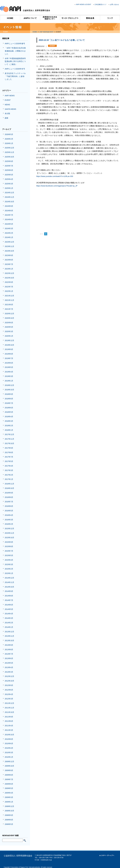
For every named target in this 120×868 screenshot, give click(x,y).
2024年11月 (9, 197)
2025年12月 (9, 148)
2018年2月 (9, 426)
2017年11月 (9, 439)
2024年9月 (9, 206)
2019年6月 (9, 363)
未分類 (7, 113)
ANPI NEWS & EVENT (83, 5)
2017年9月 (9, 448)
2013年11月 (9, 636)
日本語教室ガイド (100, 5)
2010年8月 (9, 739)
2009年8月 (9, 775)
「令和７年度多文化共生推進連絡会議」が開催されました (15, 51)
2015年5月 (9, 555)
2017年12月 (9, 434)
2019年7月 (9, 358)
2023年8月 (9, 260)
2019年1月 (9, 381)
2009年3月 (9, 797)
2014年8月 (9, 596)
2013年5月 (9, 663)
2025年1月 (9, 188)
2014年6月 (9, 605)
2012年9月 (9, 685)
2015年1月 (9, 573)
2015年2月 (9, 569)
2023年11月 (9, 246)
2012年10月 (9, 681)
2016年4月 (9, 515)
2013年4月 (9, 667)
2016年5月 (9, 511)
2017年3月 (9, 470)
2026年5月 (9, 134)
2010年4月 (9, 748)
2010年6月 (9, 743)
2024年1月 (9, 237)
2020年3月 (9, 331)
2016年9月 (9, 493)
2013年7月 (9, 654)
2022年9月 (9, 282)
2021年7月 (9, 309)
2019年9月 (9, 349)
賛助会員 (90, 18)
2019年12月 (9, 340)
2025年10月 (9, 157)
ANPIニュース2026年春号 (15, 44)
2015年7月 (9, 551)
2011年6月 (9, 721)
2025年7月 (9, 166)
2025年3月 (9, 184)
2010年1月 (9, 757)
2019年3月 (9, 376)
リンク (110, 18)
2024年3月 (9, 228)
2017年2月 (9, 475)
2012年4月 (9, 694)
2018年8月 (9, 399)
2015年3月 (9, 564)
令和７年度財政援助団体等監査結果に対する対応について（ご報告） (15, 61)
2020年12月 (9, 314)
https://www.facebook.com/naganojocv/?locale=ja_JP (57, 186)
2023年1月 (9, 269)
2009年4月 (9, 793)
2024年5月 (9, 224)
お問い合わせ (114, 5)
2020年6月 (9, 323)
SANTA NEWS (10, 109)
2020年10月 (9, 318)
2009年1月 (9, 802)
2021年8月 (9, 305)
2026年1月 (9, 143)
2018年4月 (9, 417)
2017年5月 (9, 461)
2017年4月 (9, 466)
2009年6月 (9, 784)
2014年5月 (9, 609)
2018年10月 (9, 390)
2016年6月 (9, 506)
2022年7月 (9, 287)
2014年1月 (9, 627)
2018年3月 (9, 421)
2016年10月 (9, 488)
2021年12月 (9, 296)
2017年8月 (9, 452)
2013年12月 (9, 632)
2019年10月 (9, 345)
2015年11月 (9, 533)
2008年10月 (9, 811)
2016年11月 (9, 484)
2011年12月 (9, 703)
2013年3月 (9, 672)
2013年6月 (9, 658)
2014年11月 (9, 582)
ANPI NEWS (10, 96)
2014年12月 (9, 578)
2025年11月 (9, 152)
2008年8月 (9, 820)
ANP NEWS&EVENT (46, 32)
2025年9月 (9, 161)
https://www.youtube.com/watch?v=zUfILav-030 (55, 176)
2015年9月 (9, 542)
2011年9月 (9, 717)
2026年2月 (9, 139)
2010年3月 (9, 753)
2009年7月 (9, 779)
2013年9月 (9, 645)
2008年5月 (9, 824)
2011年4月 (9, 726)
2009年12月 (9, 762)
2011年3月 (9, 730)
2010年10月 (9, 735)
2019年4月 (9, 372)
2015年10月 (9, 538)
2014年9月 (9, 591)
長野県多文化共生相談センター (50, 18)
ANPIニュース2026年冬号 (15, 69)
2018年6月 (9, 408)
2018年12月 (9, 385)
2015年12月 (9, 529)
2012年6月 (9, 690)
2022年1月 (9, 291)
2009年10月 (9, 766)
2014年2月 (9, 623)
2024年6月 (9, 219)
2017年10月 (9, 443)
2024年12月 (9, 193)
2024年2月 (9, 233)
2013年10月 (9, 641)
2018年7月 (9, 403)
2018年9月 (9, 394)
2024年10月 (9, 202)
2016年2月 (9, 524)
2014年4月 (9, 614)
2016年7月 (9, 502)
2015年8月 (9, 546)
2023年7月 (9, 264)
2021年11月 (9, 300)
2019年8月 (9, 354)
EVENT (8, 100)
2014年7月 (9, 600)
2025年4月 (9, 179)
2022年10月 (9, 278)
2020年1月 (9, 336)
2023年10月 (9, 251)
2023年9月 (9, 255)
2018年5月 (9, 412)
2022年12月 (9, 273)
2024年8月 (9, 211)
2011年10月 (9, 712)
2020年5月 (9, 327)
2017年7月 (9, 457)
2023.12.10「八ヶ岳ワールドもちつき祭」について (62, 40)
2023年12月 (9, 242)
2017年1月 (9, 479)
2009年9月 (9, 770)
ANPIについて (30, 18)
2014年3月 (9, 618)
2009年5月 (9, 788)
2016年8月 (9, 497)
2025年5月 (9, 175)
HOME (10, 18)
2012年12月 (9, 676)
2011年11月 (9, 708)
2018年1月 (9, 430)
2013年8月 (9, 650)
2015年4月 (9, 560)
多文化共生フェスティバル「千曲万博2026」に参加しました (15, 76)
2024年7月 (9, 215)
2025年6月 (9, 170)
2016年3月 (9, 520)
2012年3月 (9, 699)
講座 (6, 118)
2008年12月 (9, 806)
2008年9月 (9, 815)
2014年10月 (9, 587)
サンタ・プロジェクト (70, 18)
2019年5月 (9, 367)
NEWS (7, 105)
